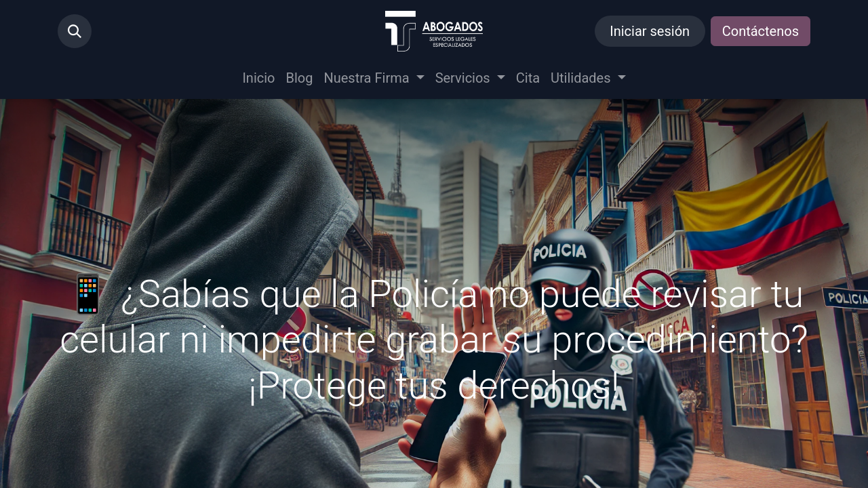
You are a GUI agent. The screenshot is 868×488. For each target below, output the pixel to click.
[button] (75, 31)
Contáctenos (761, 31)
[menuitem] (258, 78)
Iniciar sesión (650, 31)
